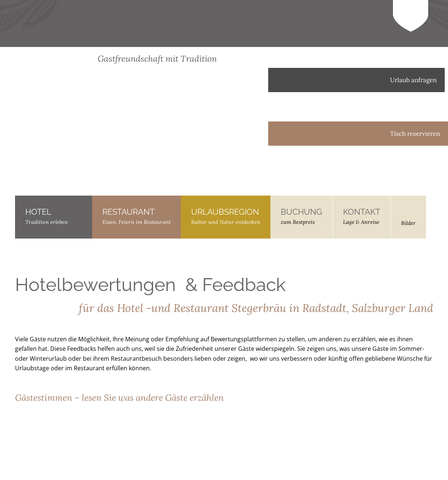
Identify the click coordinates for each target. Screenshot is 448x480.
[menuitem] (364, 188)
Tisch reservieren (358, 134)
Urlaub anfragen (356, 80)
